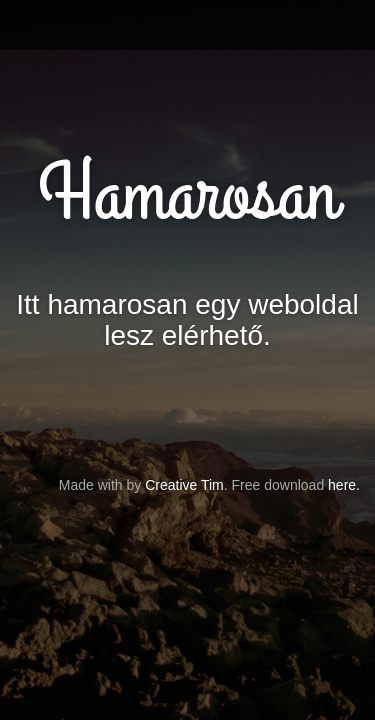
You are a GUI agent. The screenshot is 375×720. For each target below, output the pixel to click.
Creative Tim (184, 485)
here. (344, 485)
